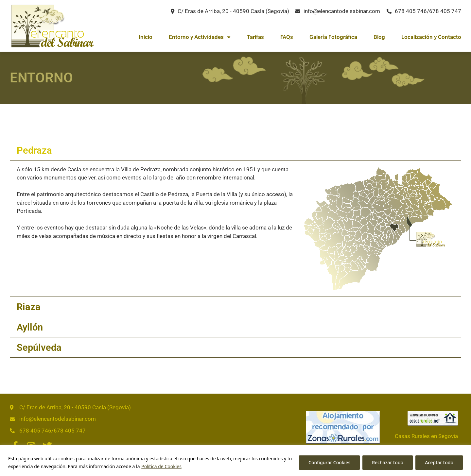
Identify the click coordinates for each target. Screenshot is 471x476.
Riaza (29, 307)
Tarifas (255, 37)
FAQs (287, 37)
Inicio (146, 37)
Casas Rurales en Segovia (426, 436)
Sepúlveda (39, 348)
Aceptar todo (439, 462)
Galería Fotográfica (333, 37)
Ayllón (30, 327)
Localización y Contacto (431, 37)
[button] (235, 150)
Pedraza (34, 150)
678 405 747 (445, 11)
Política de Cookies (161, 466)
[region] (235, 460)
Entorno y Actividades (200, 37)
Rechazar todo (388, 462)
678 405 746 (411, 11)
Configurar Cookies (329, 462)
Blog (379, 37)
